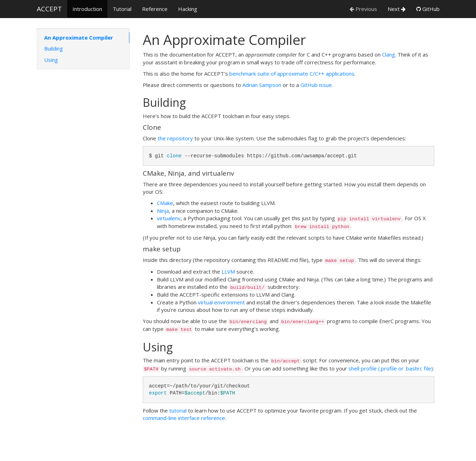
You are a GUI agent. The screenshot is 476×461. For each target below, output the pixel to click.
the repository (175, 138)
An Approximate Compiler (79, 37)
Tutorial (122, 9)
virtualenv (169, 218)
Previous (363, 9)
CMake (165, 203)
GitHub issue (316, 85)
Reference (155, 9)
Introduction (87, 9)
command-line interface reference (184, 418)
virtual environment (221, 302)
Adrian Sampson (262, 85)
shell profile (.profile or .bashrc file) (391, 368)
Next (397, 9)
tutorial (178, 410)
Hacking (188, 9)
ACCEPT (49, 9)
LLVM (228, 272)
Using (51, 60)
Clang (389, 54)
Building (54, 48)
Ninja (163, 211)
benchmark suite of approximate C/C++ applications (292, 74)
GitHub (428, 9)
